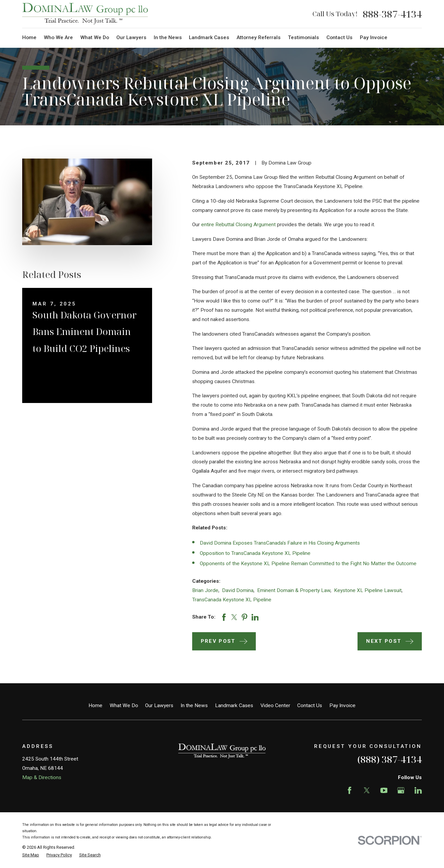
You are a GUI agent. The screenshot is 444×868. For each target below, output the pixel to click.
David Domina (238, 590)
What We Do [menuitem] (95, 37)
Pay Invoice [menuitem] (374, 37)
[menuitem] (31, 855)
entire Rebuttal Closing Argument (238, 225)
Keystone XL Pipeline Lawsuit (368, 590)
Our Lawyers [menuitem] (131, 37)
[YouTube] (384, 790)
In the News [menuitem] (168, 37)
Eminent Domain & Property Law (294, 590)
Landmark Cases (234, 705)
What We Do (124, 705)
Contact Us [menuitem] (339, 37)
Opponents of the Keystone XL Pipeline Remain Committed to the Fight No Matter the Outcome (308, 564)
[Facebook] (350, 790)
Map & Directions (42, 777)
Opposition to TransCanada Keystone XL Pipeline (255, 553)
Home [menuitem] (29, 37)
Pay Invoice (342, 705)
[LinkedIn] (418, 790)
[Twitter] (367, 790)
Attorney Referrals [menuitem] (259, 37)
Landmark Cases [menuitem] (209, 37)
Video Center (275, 705)
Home (95, 705)
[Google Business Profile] (401, 790)
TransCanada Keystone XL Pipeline (232, 600)
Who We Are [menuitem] (58, 37)
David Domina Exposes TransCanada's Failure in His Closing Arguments (280, 543)
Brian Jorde (205, 590)
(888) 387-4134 (389, 759)
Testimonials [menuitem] (304, 37)
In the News (194, 705)
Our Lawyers (159, 705)
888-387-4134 (392, 14)
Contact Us (310, 705)
